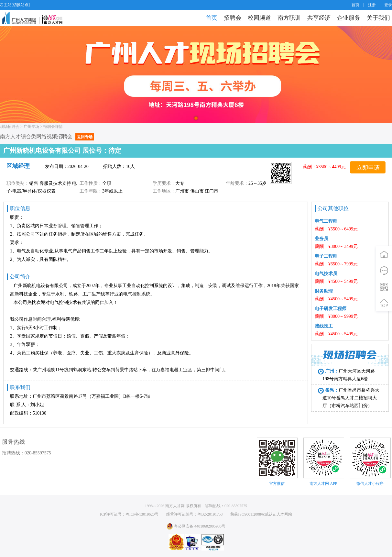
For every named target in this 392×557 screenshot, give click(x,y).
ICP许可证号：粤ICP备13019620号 (129, 514)
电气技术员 (326, 274)
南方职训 (289, 18)
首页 (355, 5)
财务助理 (324, 291)
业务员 (321, 239)
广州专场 (31, 127)
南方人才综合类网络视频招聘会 (47, 136)
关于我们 (378, 18)
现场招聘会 (10, 127)
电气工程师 (326, 221)
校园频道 (259, 18)
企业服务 (349, 18)
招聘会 (233, 18)
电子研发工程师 (331, 309)
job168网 (35, 18)
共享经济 (319, 18)
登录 (388, 5)
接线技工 (324, 326)
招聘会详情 (53, 127)
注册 (372, 5)
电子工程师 (326, 256)
